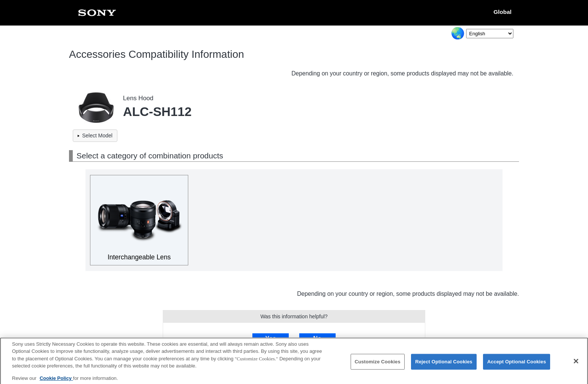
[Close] (576, 364)
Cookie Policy (56, 381)
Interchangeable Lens (139, 257)
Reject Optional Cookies (444, 365)
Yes (271, 338)
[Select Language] (490, 34)
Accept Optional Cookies (517, 365)
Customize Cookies (378, 365)
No (317, 338)
